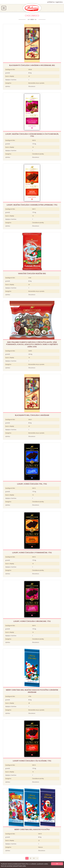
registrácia (59, 2)
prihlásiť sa (51, 2)
